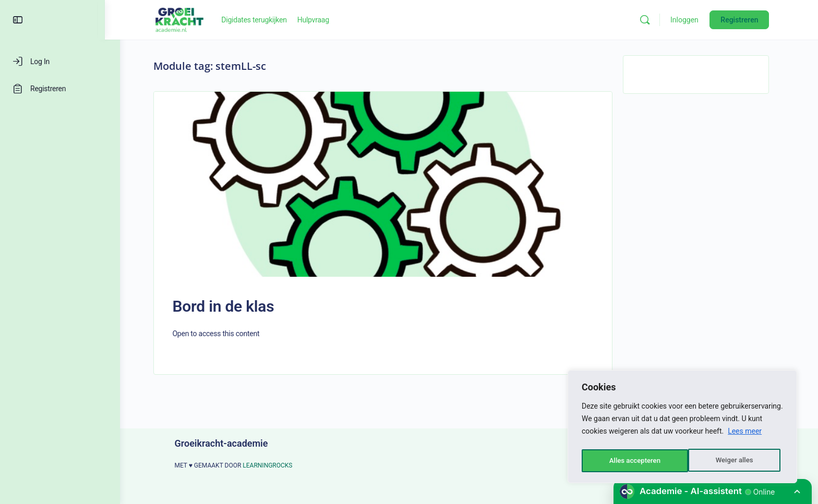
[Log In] (60, 62)
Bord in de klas (231, 306)
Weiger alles (627, 461)
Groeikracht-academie (229, 443)
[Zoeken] (653, 20)
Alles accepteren (730, 461)
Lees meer (745, 435)
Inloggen (692, 20)
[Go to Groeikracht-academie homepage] (187, 19)
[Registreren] (60, 89)
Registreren (747, 20)
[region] (682, 428)
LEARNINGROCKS (275, 465)
